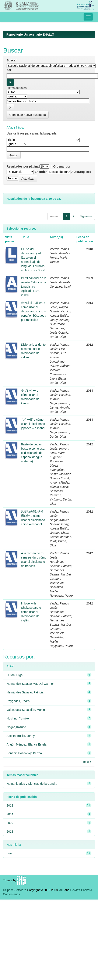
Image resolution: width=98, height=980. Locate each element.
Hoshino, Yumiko (18, 718)
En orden (41, 172)
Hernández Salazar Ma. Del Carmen (31, 684)
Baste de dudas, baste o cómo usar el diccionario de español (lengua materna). (33, 453)
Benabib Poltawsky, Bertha (24, 753)
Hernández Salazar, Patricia (25, 692)
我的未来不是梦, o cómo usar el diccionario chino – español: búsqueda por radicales (34, 311)
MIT (61, 890)
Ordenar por (62, 166)
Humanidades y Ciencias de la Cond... (32, 784)
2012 (10, 805)
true (9, 853)
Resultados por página (23, 166)
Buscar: (12, 60)
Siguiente (86, 216)
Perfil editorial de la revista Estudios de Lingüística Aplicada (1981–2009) (34, 287)
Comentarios (11, 894)
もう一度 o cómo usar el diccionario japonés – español (33, 424)
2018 (10, 832)
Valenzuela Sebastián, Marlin (26, 710)
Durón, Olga (15, 675)
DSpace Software (15, 890)
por (9, 70)
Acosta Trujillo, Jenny (21, 736)
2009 (10, 823)
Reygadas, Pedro (18, 701)
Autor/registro (81, 172)
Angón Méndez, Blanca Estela (27, 744)
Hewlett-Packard (81, 890)
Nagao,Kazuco (16, 727)
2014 (10, 814)
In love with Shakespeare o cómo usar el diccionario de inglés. (31, 612)
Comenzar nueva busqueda (28, 115)
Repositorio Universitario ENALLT (30, 35)
